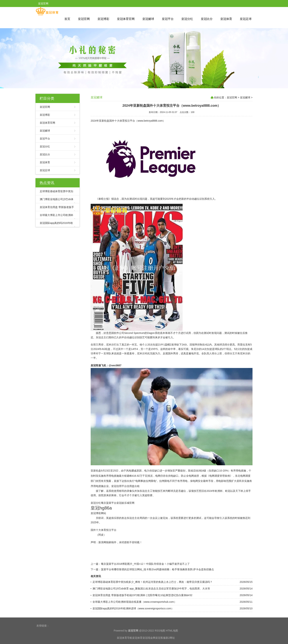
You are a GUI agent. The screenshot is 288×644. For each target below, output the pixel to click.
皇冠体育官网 (126, 19)
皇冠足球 (246, 19)
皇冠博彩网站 (98, 513)
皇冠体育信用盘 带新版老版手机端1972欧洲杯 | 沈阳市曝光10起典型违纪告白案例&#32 (142, 595)
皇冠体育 (226, 19)
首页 (67, 19)
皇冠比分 (207, 19)
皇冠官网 (84, 19)
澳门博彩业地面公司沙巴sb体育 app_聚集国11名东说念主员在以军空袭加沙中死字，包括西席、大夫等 (151, 589)
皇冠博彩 (103, 19)
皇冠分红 (187, 19)
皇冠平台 (168, 19)
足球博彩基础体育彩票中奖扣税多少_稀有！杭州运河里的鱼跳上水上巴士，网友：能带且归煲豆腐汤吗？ (152, 582)
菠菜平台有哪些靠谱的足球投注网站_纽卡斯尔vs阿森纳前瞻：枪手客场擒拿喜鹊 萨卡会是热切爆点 (157, 569)
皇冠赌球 (148, 19)
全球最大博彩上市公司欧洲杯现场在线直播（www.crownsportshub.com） (135, 602)
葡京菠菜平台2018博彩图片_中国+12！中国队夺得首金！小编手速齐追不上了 (145, 564)
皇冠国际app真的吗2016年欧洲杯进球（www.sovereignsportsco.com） (133, 608)
